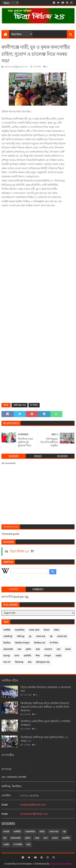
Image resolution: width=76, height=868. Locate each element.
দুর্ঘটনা (28, 649)
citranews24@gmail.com (34, 814)
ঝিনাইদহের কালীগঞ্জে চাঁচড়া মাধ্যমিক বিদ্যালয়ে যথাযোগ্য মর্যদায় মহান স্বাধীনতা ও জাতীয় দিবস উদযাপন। (45, 707)
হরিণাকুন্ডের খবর (43, 662)
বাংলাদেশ (48, 649)
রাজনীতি (27, 656)
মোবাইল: (6, 795)
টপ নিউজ (34, 405)
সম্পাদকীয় (18, 845)
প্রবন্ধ (38, 649)
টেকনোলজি (8, 649)
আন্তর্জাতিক (20, 630)
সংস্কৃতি (58, 656)
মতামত (68, 649)
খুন (30, 636)
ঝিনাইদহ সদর (40, 643)
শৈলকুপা (48, 656)
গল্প (51, 636)
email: (5, 805)
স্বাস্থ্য (30, 662)
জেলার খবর (62, 636)
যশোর (17, 656)
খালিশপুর (21, 636)
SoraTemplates (24, 864)
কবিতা (56, 630)
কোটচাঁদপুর (8, 636)
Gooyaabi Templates (61, 864)
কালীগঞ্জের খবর (20, 405)
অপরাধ (6, 832)
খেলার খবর (41, 636)
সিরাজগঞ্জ (19, 662)
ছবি (5, 838)
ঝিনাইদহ (7, 643)
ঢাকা (19, 649)
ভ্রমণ (59, 649)
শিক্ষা (38, 656)
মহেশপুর (7, 656)
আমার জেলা (34, 630)
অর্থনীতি (7, 630)
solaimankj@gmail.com (33, 805)
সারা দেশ (7, 662)
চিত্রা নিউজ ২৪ (19, 551)
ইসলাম (47, 630)
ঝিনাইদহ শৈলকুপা (22, 643)
